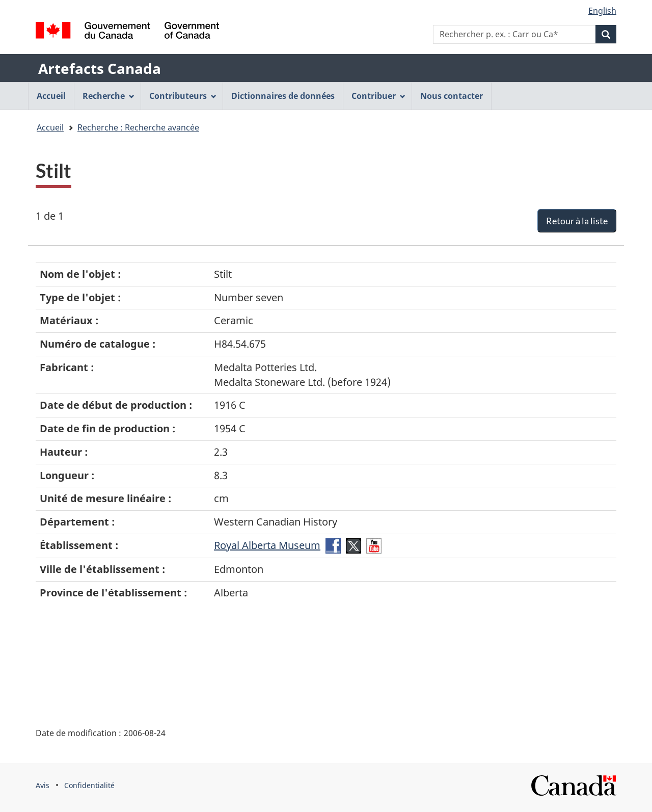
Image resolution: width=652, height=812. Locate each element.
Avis (43, 785)
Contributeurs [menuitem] (183, 96)
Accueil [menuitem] (51, 96)
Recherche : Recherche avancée (138, 127)
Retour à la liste (577, 221)
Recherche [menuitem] (108, 96)
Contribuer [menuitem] (378, 96)
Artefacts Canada (100, 68)
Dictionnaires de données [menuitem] (283, 96)
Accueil (50, 127)
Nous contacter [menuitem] (452, 96)
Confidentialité (89, 785)
